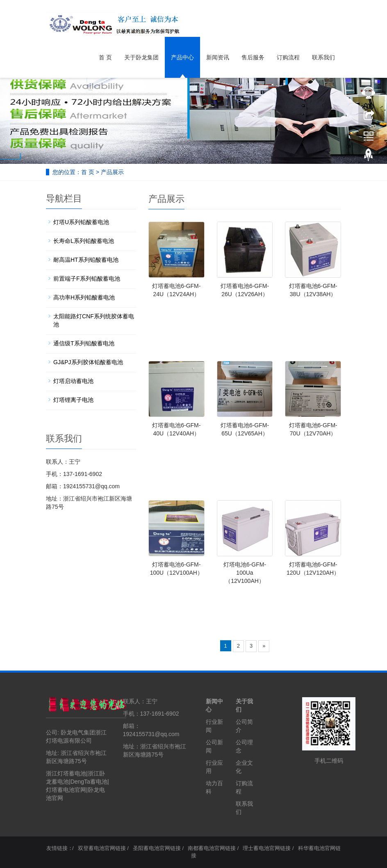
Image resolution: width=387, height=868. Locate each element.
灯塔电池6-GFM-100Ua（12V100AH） (245, 573)
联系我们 (323, 57)
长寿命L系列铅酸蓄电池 (84, 241)
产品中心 (182, 57)
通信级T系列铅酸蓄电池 (84, 343)
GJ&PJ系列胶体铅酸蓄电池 (88, 362)
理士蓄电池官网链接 (267, 848)
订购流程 (288, 57)
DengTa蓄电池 (89, 782)
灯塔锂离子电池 (73, 400)
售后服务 (253, 57)
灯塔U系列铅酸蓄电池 (81, 222)
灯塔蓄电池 (60, 790)
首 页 (105, 57)
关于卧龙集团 (141, 57)
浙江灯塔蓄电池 (66, 773)
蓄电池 (60, 782)
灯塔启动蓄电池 (73, 381)
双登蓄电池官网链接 (102, 848)
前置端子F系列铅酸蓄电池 (87, 279)
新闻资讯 (218, 57)
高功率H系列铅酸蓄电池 (84, 297)
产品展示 (112, 172)
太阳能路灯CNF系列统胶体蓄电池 (94, 320)
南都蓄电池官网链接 (212, 848)
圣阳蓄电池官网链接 (157, 848)
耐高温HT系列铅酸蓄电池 (86, 260)
